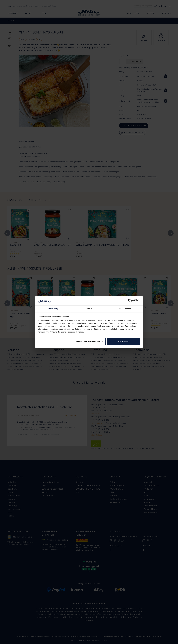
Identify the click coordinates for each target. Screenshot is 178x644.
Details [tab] (89, 309)
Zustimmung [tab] (53, 309)
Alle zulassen (123, 341)
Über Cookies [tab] (125, 309)
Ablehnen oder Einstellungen (89, 341)
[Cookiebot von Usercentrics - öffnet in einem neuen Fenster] (130, 301)
